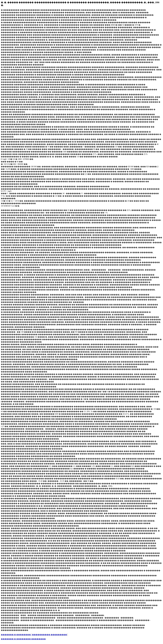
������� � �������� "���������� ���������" (34, 635)
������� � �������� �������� (23, 639)
